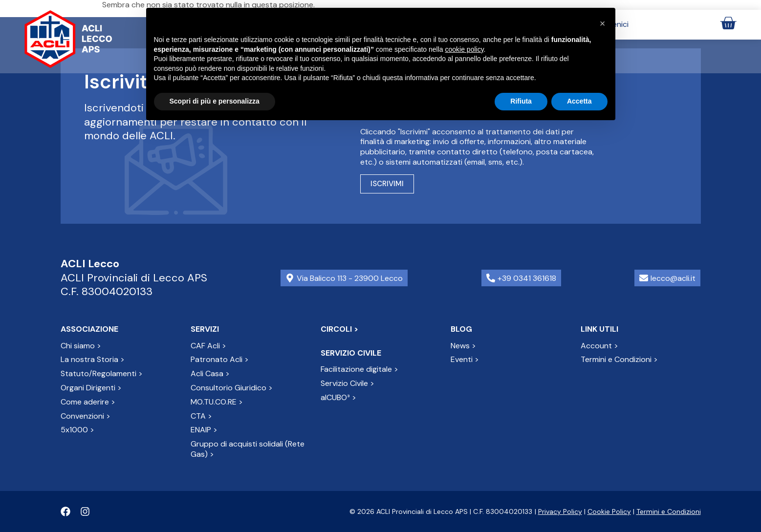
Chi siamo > (81, 346)
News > (463, 346)
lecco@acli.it (673, 278)
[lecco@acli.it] (644, 278)
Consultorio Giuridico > (232, 388)
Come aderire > (88, 402)
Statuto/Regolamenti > (102, 373)
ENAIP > (204, 430)
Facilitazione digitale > (359, 369)
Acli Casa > (210, 373)
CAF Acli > (208, 346)
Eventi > (465, 359)
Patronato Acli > (220, 359)
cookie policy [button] (464, 49)
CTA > (201, 416)
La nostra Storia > (93, 359)
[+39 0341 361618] (491, 278)
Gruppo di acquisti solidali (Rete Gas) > (248, 449)
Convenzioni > (86, 416)
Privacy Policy (560, 511)
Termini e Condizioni (669, 511)
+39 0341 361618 (527, 278)
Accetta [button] (579, 101)
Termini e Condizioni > (619, 359)
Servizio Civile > (348, 383)
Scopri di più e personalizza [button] (215, 101)
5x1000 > (77, 430)
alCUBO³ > (338, 397)
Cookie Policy (609, 511)
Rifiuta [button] (521, 101)
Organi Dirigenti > (91, 388)
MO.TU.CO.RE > (217, 402)
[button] (603, 23)
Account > (599, 346)
